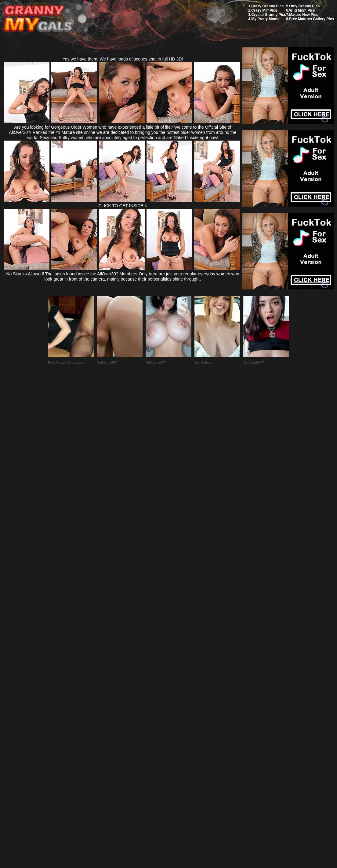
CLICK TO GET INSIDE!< (123, 206)
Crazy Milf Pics (264, 10)
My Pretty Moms (265, 19)
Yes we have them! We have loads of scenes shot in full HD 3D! (123, 59)
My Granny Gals (38, 19)
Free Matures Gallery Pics (312, 19)
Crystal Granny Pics (269, 15)
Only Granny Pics (304, 6)
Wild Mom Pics (302, 10)
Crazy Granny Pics (267, 6)
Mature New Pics (304, 15)
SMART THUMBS (179, 724)
